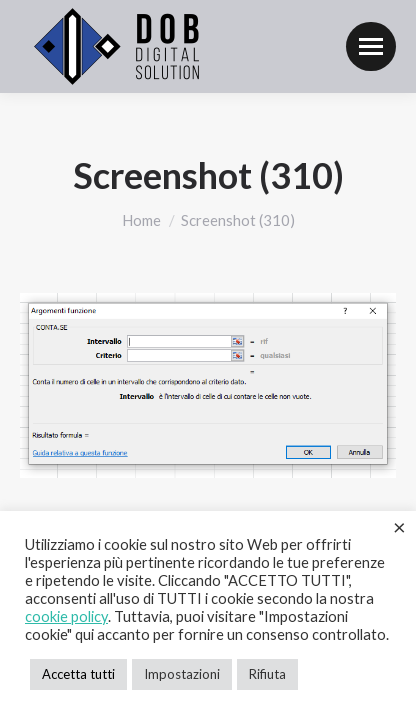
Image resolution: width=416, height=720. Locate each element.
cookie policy (66, 616)
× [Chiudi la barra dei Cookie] (399, 527)
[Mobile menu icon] (371, 46)
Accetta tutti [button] (78, 674)
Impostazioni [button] (182, 674)
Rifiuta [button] (267, 674)
